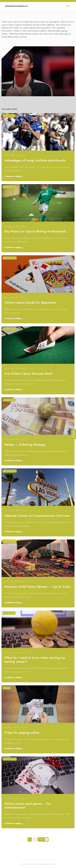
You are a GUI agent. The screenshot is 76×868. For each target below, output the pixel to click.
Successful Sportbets (9, 116)
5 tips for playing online (22, 733)
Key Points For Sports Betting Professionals (35, 231)
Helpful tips (6, 688)
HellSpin (16, 31)
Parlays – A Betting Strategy (25, 445)
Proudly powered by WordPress (46, 864)
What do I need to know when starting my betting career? (35, 660)
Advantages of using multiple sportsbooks (35, 160)
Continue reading (14, 176)
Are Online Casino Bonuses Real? (29, 374)
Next (41, 839)
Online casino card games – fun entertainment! (28, 806)
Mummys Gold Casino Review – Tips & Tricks (37, 587)
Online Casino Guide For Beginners (30, 303)
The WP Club (32, 864)
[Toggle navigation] (68, 6)
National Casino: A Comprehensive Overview (37, 516)
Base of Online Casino (10, 258)
